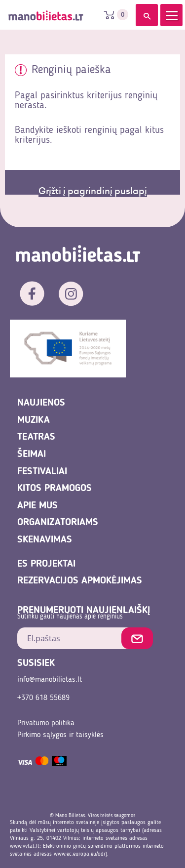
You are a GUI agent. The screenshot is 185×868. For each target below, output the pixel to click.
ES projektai (46, 564)
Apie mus (37, 506)
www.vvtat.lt (25, 846)
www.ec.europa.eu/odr (80, 854)
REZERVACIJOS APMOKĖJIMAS (80, 581)
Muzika (34, 420)
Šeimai (32, 455)
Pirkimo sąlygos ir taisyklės (60, 735)
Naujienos (41, 403)
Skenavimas (45, 540)
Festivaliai (42, 472)
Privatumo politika (46, 723)
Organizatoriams (58, 523)
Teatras (36, 437)
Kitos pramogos (55, 489)
